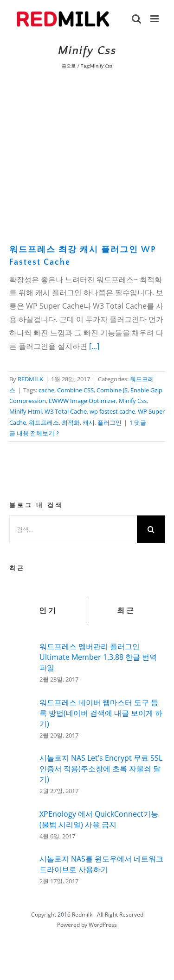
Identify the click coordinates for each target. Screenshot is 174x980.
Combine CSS (75, 390)
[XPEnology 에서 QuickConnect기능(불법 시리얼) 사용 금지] (21, 823)
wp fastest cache (112, 411)
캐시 (89, 422)
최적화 (71, 422)
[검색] (151, 529)
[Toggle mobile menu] (155, 19)
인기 (48, 611)
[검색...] (73, 529)
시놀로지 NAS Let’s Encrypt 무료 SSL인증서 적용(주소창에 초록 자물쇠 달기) (101, 769)
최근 (126, 611)
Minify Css (133, 401)
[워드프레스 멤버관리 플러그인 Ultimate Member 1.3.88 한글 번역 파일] (21, 660)
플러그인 (110, 422)
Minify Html (26, 411)
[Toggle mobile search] (136, 19)
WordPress (103, 925)
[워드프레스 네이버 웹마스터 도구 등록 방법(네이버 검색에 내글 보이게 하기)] (21, 717)
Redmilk (82, 915)
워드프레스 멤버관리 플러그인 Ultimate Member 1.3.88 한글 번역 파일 (98, 657)
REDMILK (30, 379)
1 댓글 (138, 422)
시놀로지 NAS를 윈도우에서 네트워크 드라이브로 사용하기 (101, 864)
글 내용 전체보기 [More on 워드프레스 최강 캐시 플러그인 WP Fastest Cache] (32, 433)
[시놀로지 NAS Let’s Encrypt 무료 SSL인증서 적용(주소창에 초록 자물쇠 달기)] (21, 775)
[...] (94, 346)
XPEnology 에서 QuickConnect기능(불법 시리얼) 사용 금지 (99, 819)
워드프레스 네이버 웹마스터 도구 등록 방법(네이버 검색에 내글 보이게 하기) (101, 713)
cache (46, 390)
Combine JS (112, 390)
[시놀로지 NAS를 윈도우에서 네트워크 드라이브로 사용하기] (21, 867)
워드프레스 (44, 422)
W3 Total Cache (66, 411)
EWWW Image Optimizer (82, 401)
